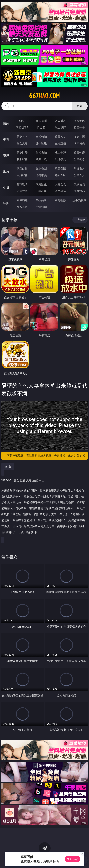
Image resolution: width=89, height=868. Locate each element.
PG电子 (22, 121)
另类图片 (79, 175)
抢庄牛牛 (79, 127)
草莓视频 (60, 200)
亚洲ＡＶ (22, 137)
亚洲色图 (41, 168)
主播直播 (60, 143)
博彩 (6, 123)
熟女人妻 (22, 143)
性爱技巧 (79, 191)
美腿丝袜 (22, 175)
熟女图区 (60, 175)
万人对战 (60, 121)
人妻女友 (60, 184)
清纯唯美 (41, 175)
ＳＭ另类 (79, 143)
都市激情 (22, 184)
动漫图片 (79, 168)
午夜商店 (41, 200)
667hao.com (44, 96)
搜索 (80, 106)
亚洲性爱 (22, 152)
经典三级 (41, 159)
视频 (6, 139)
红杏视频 (22, 207)
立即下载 (72, 859)
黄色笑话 (60, 191)
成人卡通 (60, 152)
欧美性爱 (79, 152)
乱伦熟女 (60, 159)
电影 (6, 155)
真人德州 (41, 121)
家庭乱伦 (41, 184)
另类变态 (79, 159)
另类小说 (41, 191)
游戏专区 (79, 121)
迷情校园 (22, 191)
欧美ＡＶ (60, 137)
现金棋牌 (60, 127)
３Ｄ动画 (79, 137)
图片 (6, 171)
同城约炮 (22, 200)
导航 (6, 203)
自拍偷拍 (41, 137)
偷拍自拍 (41, 152)
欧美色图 (60, 168)
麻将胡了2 (22, 127)
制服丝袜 (22, 159)
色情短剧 (41, 207)
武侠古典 (79, 184)
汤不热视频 (79, 200)
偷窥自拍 (22, 168)
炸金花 (41, 127)
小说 (6, 187)
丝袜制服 (41, 143)
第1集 (8, 466)
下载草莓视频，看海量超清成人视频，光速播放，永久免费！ (46, 456)
